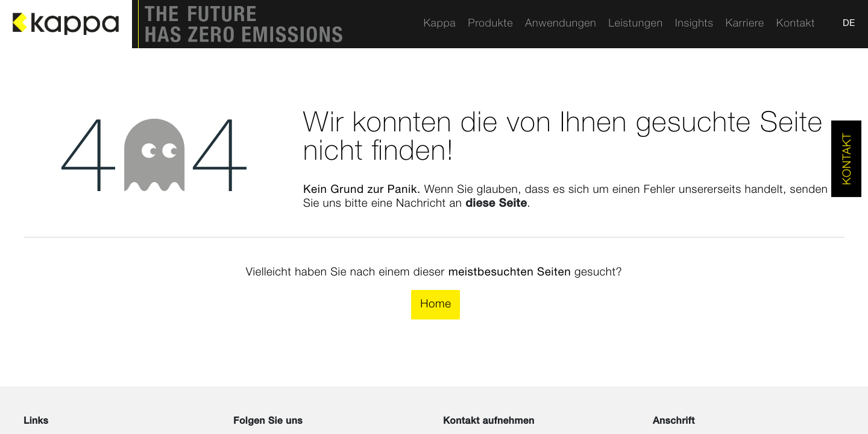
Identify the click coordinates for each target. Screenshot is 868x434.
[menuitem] (439, 24)
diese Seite (496, 204)
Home (436, 305)
